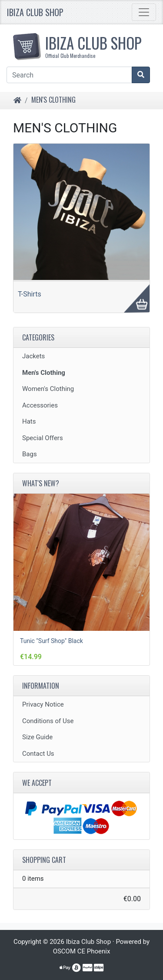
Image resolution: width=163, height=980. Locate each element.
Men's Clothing (53, 100)
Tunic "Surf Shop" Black (52, 641)
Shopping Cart (44, 860)
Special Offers (43, 438)
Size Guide (37, 737)
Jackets (33, 356)
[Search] (69, 75)
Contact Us (38, 754)
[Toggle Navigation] (144, 12)
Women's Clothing (48, 389)
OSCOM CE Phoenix (82, 951)
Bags (30, 454)
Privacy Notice (43, 704)
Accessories (40, 405)
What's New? (41, 483)
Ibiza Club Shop (35, 12)
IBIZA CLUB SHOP (85, 45)
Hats (29, 421)
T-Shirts (30, 294)
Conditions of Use (48, 721)
